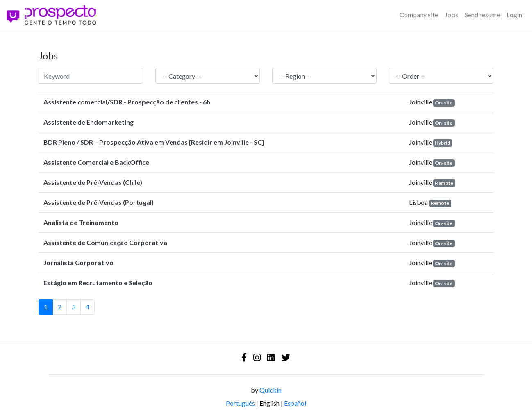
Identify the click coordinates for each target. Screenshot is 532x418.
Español (295, 403)
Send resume (482, 15)
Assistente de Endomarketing (89, 122)
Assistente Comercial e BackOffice (96, 162)
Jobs (451, 15)
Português (240, 403)
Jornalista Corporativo (78, 262)
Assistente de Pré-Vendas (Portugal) (99, 202)
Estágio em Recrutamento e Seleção (98, 283)
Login (514, 15)
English (269, 403)
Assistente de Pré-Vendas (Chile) (93, 182)
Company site (419, 15)
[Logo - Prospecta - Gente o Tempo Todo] (52, 15)
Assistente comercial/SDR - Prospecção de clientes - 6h (127, 102)
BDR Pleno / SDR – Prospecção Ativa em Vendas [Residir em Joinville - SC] (154, 142)
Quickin (271, 390)
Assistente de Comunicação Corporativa (105, 242)
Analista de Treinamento (81, 222)
